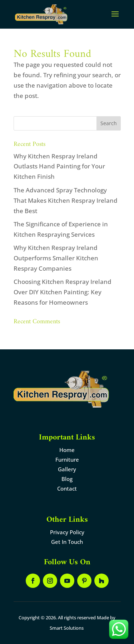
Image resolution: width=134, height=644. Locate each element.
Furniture (67, 459)
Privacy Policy (67, 532)
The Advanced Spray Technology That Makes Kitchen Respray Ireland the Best (66, 200)
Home (67, 450)
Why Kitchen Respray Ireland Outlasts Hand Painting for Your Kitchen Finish (59, 166)
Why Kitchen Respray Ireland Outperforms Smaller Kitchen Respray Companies (56, 258)
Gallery (67, 469)
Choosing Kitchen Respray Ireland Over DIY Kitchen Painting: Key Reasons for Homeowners (63, 292)
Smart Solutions (67, 628)
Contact (67, 488)
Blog (67, 479)
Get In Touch (67, 542)
